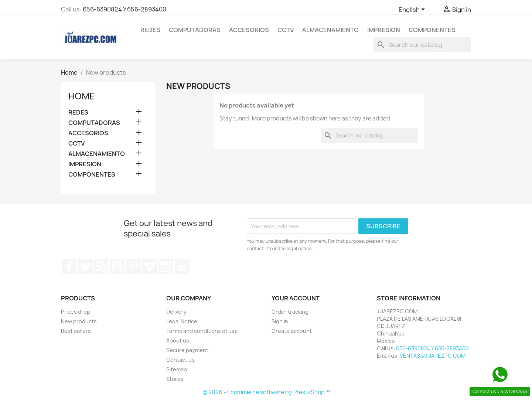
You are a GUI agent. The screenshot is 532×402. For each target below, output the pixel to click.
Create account (292, 331)
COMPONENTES (432, 30)
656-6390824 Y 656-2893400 (125, 9)
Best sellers (76, 331)
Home (82, 96)
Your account (296, 298)
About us (178, 340)
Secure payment (187, 350)
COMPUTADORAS (195, 30)
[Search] (422, 45)
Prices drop (76, 312)
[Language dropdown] (413, 10)
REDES (150, 30)
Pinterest (133, 266)
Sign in (280, 321)
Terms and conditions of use (202, 331)
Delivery (176, 312)
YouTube (117, 266)
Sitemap (177, 369)
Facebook (69, 266)
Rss (101, 266)
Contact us (180, 360)
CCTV (286, 30)
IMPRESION (384, 30)
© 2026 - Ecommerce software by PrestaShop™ (266, 392)
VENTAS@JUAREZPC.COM (433, 356)
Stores (175, 379)
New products (79, 321)
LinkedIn (182, 266)
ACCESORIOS (249, 30)
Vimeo (150, 266)
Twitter (85, 266)
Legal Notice (182, 321)
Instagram (166, 266)
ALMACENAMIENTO (330, 30)
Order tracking (290, 312)
